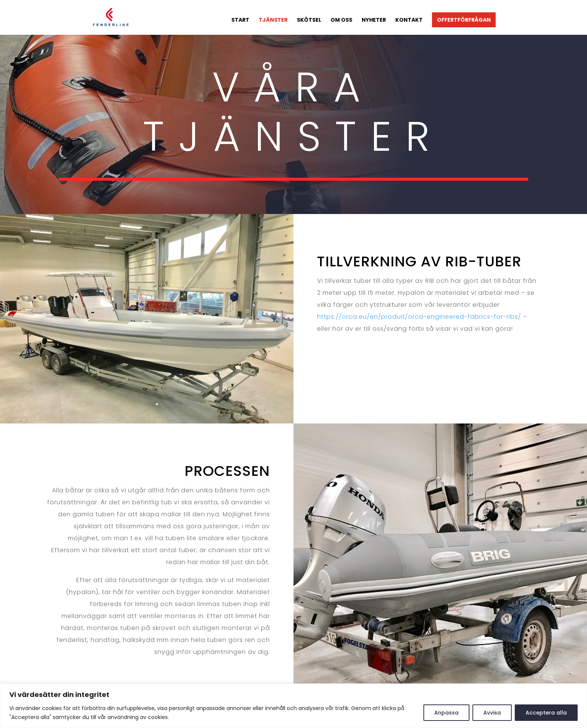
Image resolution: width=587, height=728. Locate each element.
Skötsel (309, 20)
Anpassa (446, 713)
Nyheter (374, 20)
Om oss (341, 20)
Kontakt (409, 20)
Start (240, 20)
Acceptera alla (546, 713)
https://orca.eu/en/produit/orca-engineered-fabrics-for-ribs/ (419, 317)
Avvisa (492, 713)
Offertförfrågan (464, 20)
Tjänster (273, 20)
